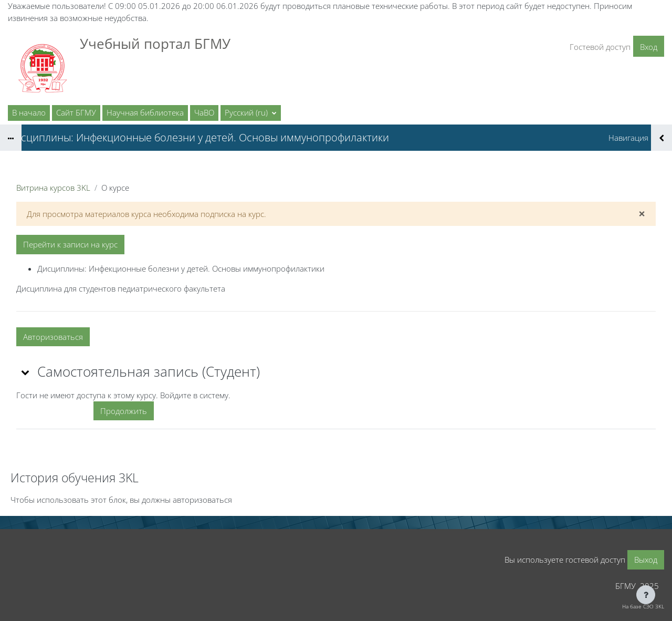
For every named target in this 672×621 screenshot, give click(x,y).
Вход (649, 47)
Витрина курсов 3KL (53, 188)
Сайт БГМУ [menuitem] (76, 112)
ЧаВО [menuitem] (204, 112)
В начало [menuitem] (29, 112)
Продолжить (124, 411)
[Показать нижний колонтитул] (646, 595)
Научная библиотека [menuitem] (145, 112)
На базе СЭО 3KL (643, 606)
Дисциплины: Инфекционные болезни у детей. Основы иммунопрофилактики (181, 268)
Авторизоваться (53, 337)
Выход (646, 560)
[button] (251, 113)
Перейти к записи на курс (70, 244)
